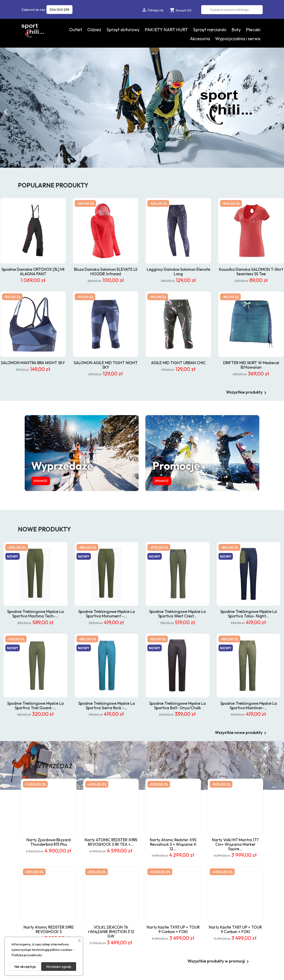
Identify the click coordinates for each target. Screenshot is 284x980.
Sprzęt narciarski (210, 30)
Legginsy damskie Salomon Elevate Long (178, 272)
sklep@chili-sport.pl (139, 910)
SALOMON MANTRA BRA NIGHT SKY (33, 363)
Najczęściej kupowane (181, 890)
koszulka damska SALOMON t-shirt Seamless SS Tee (251, 272)
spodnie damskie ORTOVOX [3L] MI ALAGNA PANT (33, 272)
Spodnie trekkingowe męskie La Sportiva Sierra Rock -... (107, 706)
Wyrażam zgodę (59, 967)
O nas (222, 885)
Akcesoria (200, 39)
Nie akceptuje (25, 967)
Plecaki (253, 30)
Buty (236, 30)
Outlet (76, 30)
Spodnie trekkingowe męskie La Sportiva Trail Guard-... (35, 706)
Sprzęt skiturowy (123, 30)
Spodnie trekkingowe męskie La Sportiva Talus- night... (249, 614)
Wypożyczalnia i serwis (238, 39)
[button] (21, 109)
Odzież (94, 30)
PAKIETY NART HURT (166, 30)
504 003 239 (59, 10)
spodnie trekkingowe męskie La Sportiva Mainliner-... (249, 706)
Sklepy (222, 942)
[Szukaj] (232, 10)
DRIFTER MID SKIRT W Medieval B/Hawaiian (251, 365)
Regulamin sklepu (230, 879)
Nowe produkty (177, 885)
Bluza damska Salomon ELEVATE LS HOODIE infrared (106, 272)
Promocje (173, 879)
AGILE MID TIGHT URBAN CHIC (178, 363)
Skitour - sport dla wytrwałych (240, 918)
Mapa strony (227, 936)
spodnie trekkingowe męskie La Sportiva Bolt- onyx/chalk (177, 706)
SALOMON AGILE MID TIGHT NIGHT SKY (106, 365)
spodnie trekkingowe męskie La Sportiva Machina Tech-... (35, 614)
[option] (142, 108)
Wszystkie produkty (247, 393)
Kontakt (223, 896)
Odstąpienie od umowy (234, 924)
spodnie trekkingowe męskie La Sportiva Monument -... (107, 614)
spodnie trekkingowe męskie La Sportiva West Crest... (177, 614)
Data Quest (230, 972)
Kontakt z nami (228, 930)
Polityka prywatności (233, 913)
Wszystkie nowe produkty (241, 733)
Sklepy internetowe (253, 972)
